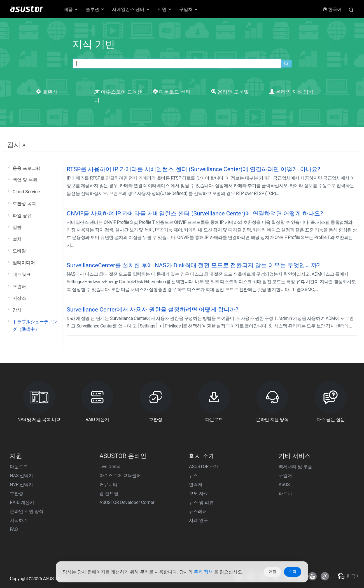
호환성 (47, 92)
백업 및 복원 (25, 180)
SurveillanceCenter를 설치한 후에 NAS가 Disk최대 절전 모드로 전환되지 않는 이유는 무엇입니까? (193, 265)
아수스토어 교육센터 (120, 476)
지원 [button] (165, 9)
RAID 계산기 (22, 502)
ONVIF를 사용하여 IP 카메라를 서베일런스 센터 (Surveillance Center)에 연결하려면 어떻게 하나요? (195, 213)
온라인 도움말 (230, 92)
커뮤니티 (108, 484)
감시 (17, 310)
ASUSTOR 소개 (204, 467)
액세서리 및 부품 (295, 467)
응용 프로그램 (27, 168)
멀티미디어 (24, 263)
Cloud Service (26, 192)
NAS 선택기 (21, 476)
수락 (293, 572)
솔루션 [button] (95, 9)
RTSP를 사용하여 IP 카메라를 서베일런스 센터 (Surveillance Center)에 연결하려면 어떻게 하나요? (193, 169)
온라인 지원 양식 (291, 92)
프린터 (19, 286)
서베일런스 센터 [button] (131, 9)
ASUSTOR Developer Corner (127, 502)
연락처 (196, 484)
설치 (17, 239)
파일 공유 (22, 216)
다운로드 (19, 467)
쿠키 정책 (204, 572)
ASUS (284, 484)
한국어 (332, 9)
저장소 (19, 298)
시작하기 (19, 520)
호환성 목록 (24, 204)
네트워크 (22, 274)
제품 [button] (71, 9)
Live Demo (110, 467)
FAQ (14, 529)
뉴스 (193, 476)
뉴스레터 (198, 511)
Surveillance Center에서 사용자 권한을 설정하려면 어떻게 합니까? (152, 310)
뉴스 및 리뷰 (201, 502)
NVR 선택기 (21, 484)
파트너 (285, 493)
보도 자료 (199, 493)
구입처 (285, 476)
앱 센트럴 (109, 493)
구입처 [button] (189, 9)
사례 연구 (199, 520)
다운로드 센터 (172, 92)
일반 (17, 227)
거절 (272, 572)
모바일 (19, 251)
